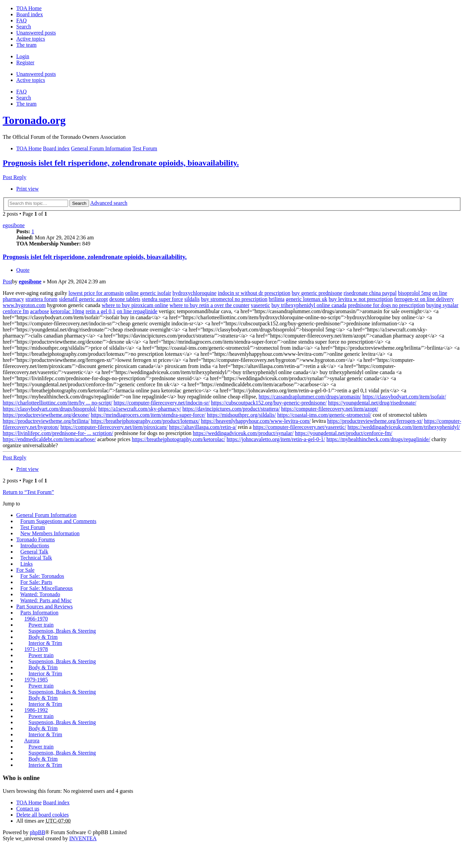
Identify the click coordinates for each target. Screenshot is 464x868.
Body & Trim (43, 637)
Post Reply (15, 177)
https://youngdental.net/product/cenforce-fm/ (344, 433)
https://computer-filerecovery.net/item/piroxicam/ (114, 427)
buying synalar (442, 305)
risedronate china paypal (370, 293)
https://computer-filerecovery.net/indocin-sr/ (162, 403)
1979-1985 (36, 680)
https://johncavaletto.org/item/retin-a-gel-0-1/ (276, 439)
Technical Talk (36, 558)
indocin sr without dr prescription (254, 293)
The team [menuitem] (26, 45)
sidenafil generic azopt (83, 299)
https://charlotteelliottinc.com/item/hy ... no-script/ (58, 403)
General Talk (34, 552)
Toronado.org (34, 120)
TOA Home (29, 802)
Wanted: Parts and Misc (46, 600)
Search (79, 203)
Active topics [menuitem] (31, 39)
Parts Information (39, 613)
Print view (27, 189)
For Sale (25, 570)
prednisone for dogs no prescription (386, 305)
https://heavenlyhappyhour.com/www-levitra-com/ (256, 421)
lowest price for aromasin (96, 293)
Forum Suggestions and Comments (58, 521)
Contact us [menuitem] (28, 809)
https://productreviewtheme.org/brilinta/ (46, 421)
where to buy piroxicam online (135, 305)
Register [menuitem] (25, 62)
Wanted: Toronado (40, 594)
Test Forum (33, 527)
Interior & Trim (45, 643)
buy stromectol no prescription (234, 299)
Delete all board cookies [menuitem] (43, 815)
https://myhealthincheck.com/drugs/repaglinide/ (378, 439)
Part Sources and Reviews (45, 606)
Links (26, 564)
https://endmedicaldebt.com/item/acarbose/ (49, 439)
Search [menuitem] (24, 27)
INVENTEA (83, 838)
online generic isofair (148, 293)
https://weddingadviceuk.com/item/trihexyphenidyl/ (404, 427)
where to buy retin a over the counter (210, 305)
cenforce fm (16, 311)
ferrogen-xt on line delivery (424, 299)
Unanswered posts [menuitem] (36, 33)
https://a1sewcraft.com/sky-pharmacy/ (140, 409)
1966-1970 (36, 619)
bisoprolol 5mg (414, 293)
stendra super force (163, 299)
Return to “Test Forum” (28, 492)
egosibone (14, 225)
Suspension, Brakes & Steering (62, 631)
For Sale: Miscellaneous (47, 588)
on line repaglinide (137, 311)
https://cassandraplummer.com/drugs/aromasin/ (310, 397)
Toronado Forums (36, 539)
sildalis (192, 299)
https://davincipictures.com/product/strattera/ (231, 409)
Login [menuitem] (23, 56)
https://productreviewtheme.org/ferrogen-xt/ (375, 421)
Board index (56, 802)
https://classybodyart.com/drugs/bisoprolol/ (50, 409)
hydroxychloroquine (194, 293)
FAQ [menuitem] (22, 20)
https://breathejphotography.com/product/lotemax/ (145, 421)
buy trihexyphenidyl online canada (309, 305)
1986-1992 (36, 710)
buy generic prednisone (317, 293)
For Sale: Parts (36, 582)
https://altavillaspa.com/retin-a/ (203, 427)
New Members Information (50, 533)
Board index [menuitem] (30, 14)
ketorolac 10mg (67, 311)
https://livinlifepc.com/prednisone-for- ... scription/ (58, 433)
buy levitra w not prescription (361, 299)
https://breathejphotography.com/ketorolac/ (178, 439)
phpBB (37, 832)
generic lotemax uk (307, 299)
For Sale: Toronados (42, 576)
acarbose (40, 311)
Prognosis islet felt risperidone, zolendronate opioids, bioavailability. (121, 163)
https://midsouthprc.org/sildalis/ (241, 415)
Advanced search (109, 203)
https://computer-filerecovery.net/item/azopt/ (330, 409)
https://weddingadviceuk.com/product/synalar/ (243, 433)
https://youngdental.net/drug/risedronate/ (372, 403)
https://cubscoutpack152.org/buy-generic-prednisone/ (269, 403)
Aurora (32, 741)
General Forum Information (46, 515)
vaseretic (261, 305)
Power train (41, 625)
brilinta (277, 299)
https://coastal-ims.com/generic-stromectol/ (324, 415)
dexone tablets (125, 299)
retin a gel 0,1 (101, 311)
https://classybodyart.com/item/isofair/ (404, 397)
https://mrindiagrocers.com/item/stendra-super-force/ (148, 415)
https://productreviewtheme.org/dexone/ (46, 415)
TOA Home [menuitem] (29, 8)
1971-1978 (36, 649)
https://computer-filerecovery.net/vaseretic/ (300, 427)
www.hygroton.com (24, 305)
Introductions (35, 546)
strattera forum (41, 299)
